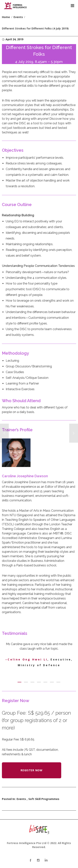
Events (21, 799)
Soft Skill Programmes (44, 799)
